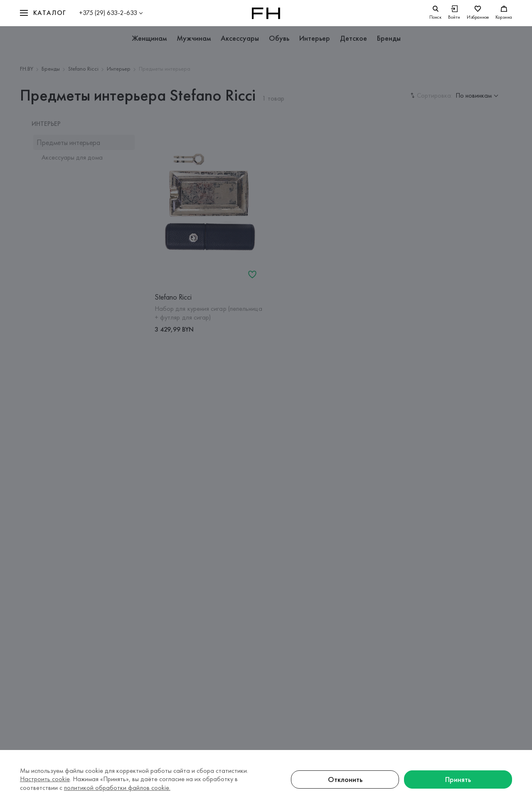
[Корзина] (504, 13)
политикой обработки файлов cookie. (117, 788)
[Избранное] (478, 13)
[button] (43, 13)
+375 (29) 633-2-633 (108, 13)
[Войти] (454, 13)
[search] (435, 13)
